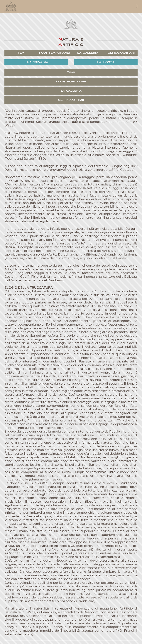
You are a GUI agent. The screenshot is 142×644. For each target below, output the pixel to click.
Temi (21, 53)
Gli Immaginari (121, 53)
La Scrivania (36, 62)
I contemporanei (54, 53)
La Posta (106, 62)
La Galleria (88, 53)
